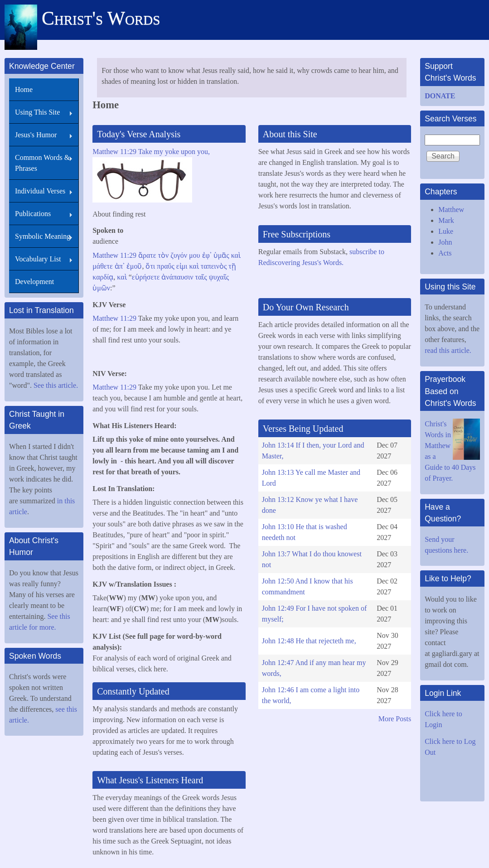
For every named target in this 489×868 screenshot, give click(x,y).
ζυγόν (179, 255)
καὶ (236, 255)
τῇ (232, 266)
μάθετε (103, 266)
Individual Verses (40, 191)
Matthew (451, 210)
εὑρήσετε (146, 277)
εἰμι (182, 266)
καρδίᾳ (103, 277)
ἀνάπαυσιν (177, 277)
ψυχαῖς (219, 277)
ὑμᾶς (221, 255)
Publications (33, 214)
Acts (445, 253)
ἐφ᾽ (207, 255)
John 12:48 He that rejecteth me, (309, 641)
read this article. (449, 350)
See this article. (56, 385)
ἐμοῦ (134, 266)
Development (34, 282)
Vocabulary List (38, 259)
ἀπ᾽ (120, 266)
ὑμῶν (101, 288)
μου (195, 255)
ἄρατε (147, 255)
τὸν (163, 255)
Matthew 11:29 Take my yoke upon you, (151, 152)
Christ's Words (101, 18)
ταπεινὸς (214, 266)
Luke (446, 231)
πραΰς (166, 266)
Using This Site (37, 112)
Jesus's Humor (36, 135)
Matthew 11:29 (115, 255)
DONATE (440, 96)
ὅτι (150, 266)
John (445, 242)
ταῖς (201, 277)
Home (24, 89)
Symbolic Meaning (43, 236)
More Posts (395, 719)
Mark (446, 220)
